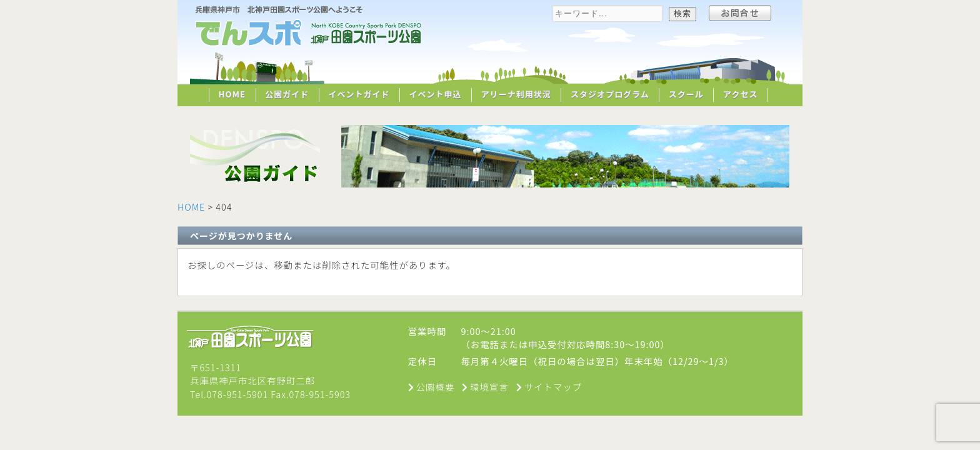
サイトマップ (553, 387)
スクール (686, 94)
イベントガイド (359, 94)
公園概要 (436, 387)
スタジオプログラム (610, 94)
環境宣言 (489, 387)
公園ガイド (287, 94)
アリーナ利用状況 (516, 94)
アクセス (740, 94)
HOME (232, 94)
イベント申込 (436, 94)
